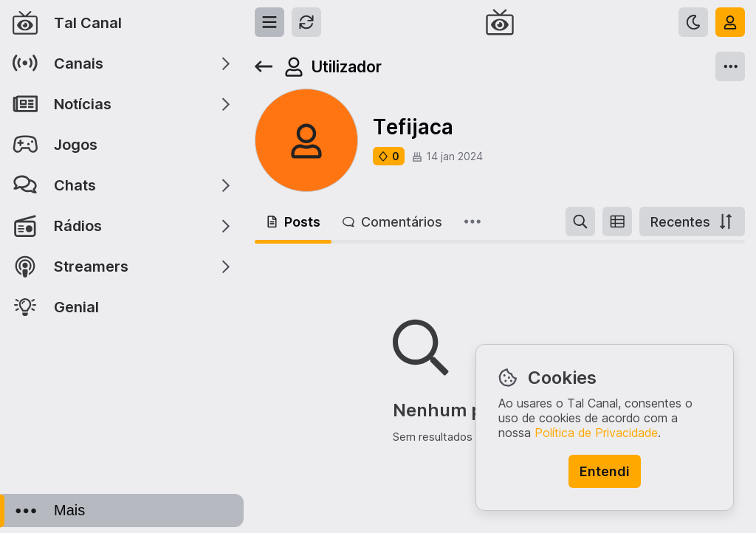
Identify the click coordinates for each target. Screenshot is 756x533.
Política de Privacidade (596, 433)
